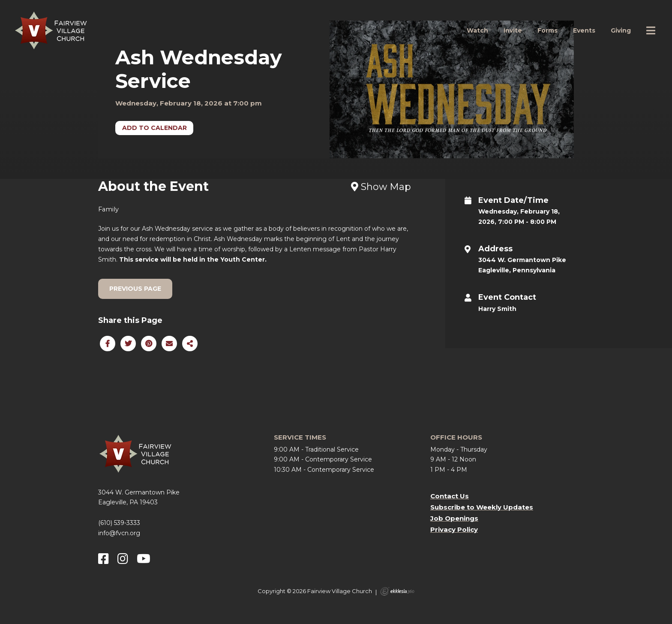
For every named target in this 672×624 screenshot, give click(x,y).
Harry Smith (497, 309)
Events (584, 30)
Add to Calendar (154, 128)
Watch (477, 30)
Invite (513, 30)
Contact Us (450, 496)
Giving (621, 30)
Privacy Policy (454, 529)
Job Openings (454, 518)
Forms (547, 30)
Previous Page (135, 289)
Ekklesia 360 (397, 591)
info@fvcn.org (119, 533)
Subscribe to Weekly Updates (482, 507)
